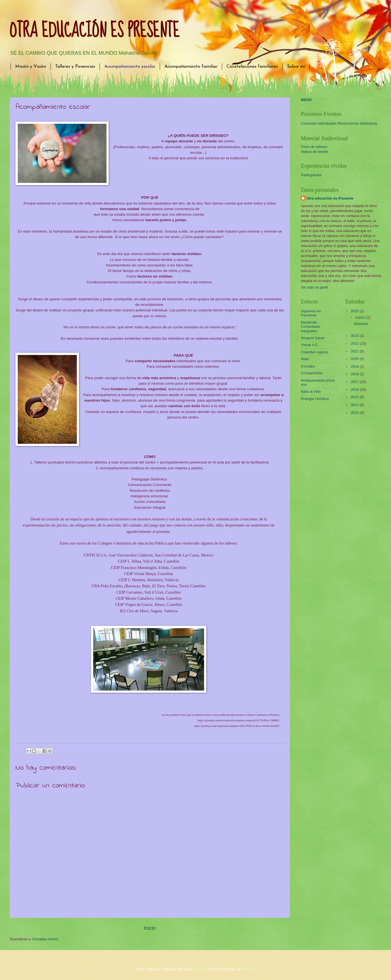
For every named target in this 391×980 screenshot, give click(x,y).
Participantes (311, 175)
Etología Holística (315, 399)
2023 (355, 336)
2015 (355, 397)
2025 (355, 311)
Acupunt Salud (313, 338)
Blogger (248, 969)
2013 (355, 413)
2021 (355, 351)
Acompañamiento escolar (130, 67)
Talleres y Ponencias (75, 67)
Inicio (150, 928)
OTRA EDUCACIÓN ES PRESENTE (95, 31)
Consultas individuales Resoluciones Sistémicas (339, 123)
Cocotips (308, 366)
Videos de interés (315, 152)
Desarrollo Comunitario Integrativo (310, 327)
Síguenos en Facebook (311, 313)
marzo (360, 317)
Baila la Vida (311, 391)
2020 (355, 359)
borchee (200, 969)
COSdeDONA (312, 373)
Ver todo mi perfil (314, 287)
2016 (355, 390)
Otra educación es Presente (330, 198)
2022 (355, 343)
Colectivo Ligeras (315, 352)
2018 (355, 374)
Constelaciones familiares (252, 67)
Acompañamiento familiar (191, 67)
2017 (355, 382)
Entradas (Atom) (45, 939)
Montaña (361, 324)
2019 (355, 366)
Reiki (305, 359)
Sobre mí (296, 67)
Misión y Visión (31, 67)
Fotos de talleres (314, 147)
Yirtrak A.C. (310, 345)
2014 (355, 405)
